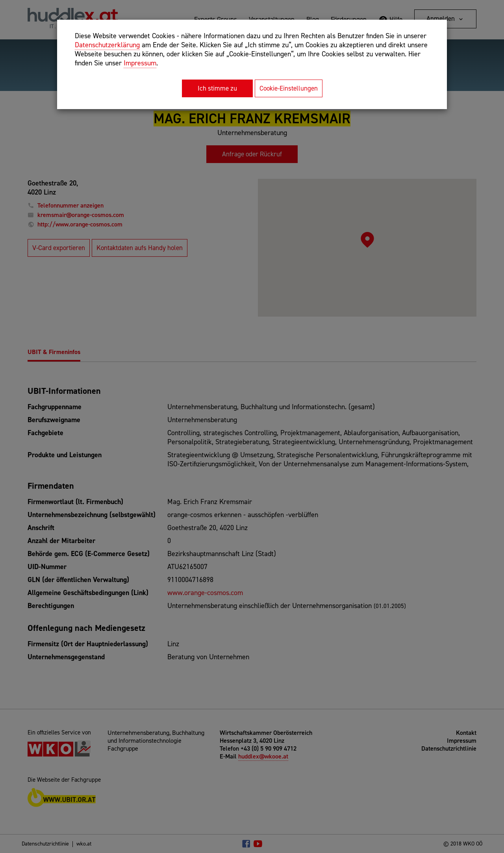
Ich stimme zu (217, 88)
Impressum (140, 63)
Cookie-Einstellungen (289, 88)
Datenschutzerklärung (107, 45)
